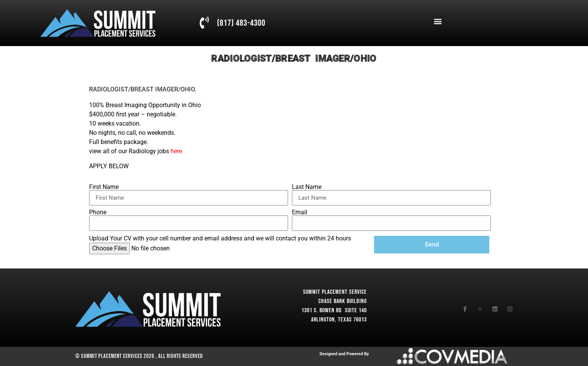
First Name (104, 187)
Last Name (307, 187)
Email (300, 212)
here (176, 151)
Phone (98, 212)
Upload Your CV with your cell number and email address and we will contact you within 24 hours (220, 238)
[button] (438, 21)
